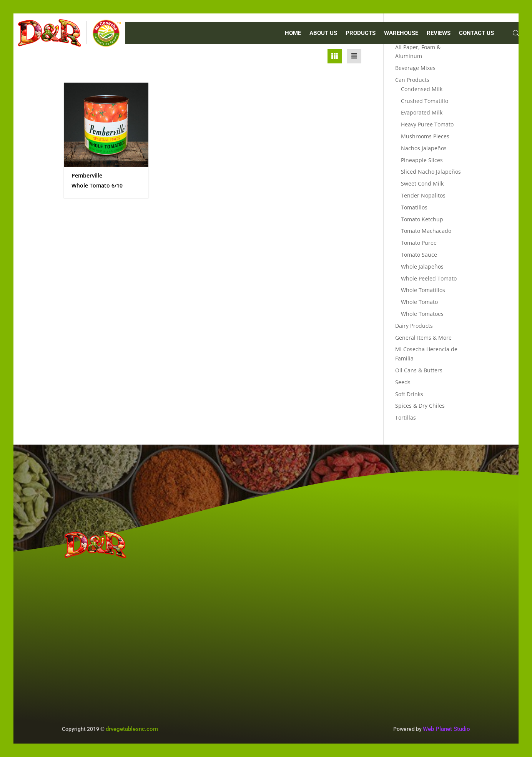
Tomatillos (414, 207)
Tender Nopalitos (423, 195)
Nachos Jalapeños (424, 148)
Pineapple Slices (422, 160)
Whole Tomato (419, 302)
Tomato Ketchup (422, 219)
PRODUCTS (361, 33)
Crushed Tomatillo (425, 101)
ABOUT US (323, 33)
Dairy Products (414, 326)
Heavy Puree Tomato (427, 124)
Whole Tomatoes (422, 314)
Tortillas (406, 418)
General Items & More (423, 338)
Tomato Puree (419, 243)
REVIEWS (439, 33)
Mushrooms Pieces (425, 136)
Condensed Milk (422, 89)
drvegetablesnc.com (132, 729)
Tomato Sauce (419, 255)
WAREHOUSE (401, 33)
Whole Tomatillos (423, 290)
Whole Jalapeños (422, 266)
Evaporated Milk (422, 112)
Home (293, 33)
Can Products (412, 80)
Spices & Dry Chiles (420, 406)
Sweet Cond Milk (422, 183)
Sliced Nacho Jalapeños (431, 172)
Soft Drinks (409, 394)
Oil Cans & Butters (419, 370)
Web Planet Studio (446, 729)
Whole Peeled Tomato (429, 278)
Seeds (403, 382)
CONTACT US (476, 33)
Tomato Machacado (426, 231)
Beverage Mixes (415, 68)
